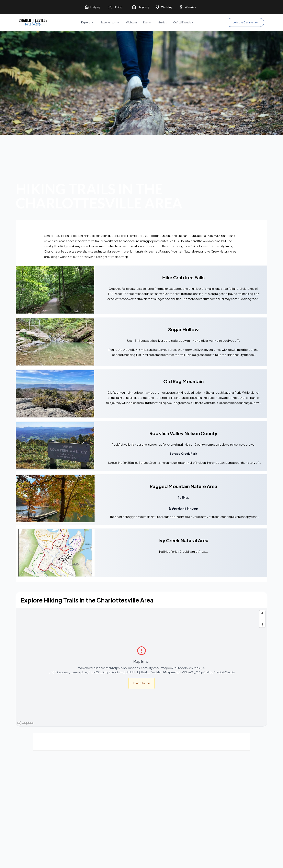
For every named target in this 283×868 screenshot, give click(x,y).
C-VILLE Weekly (183, 22)
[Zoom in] (262, 613)
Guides (162, 22)
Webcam (131, 22)
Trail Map (183, 497)
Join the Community (245, 22)
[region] (141, 667)
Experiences (110, 22)
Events (147, 22)
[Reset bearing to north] (262, 625)
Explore (88, 22)
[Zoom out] (262, 619)
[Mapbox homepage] (26, 723)
